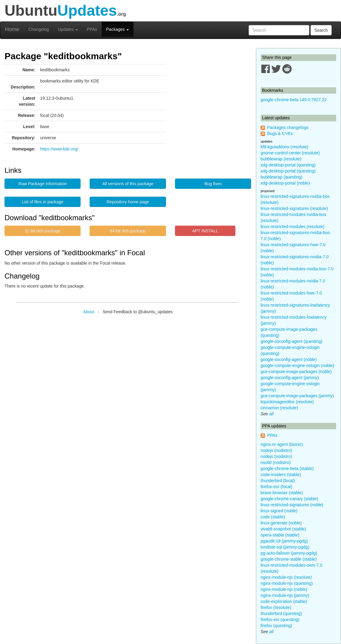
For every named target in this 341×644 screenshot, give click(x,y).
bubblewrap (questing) (282, 177)
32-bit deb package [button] (43, 231)
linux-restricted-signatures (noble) (292, 505)
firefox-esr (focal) (277, 487)
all (271, 414)
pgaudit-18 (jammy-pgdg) (284, 541)
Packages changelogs (288, 127)
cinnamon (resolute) (279, 408)
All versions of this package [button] (128, 184)
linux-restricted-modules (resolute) (293, 227)
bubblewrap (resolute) (281, 159)
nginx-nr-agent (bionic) (282, 444)
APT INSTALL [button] (205, 231)
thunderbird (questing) (281, 613)
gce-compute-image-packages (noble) (296, 372)
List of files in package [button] (43, 202)
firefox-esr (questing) (280, 620)
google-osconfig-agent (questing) (292, 341)
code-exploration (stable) (284, 601)
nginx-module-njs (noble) (284, 589)
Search (321, 30)
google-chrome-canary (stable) (290, 499)
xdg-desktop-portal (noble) (285, 183)
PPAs (92, 29)
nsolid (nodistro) (276, 462)
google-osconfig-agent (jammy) (290, 378)
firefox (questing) (276, 626)
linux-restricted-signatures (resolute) (294, 208)
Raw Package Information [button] (43, 184)
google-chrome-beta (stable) (287, 469)
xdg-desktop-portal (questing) (288, 165)
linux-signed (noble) (279, 511)
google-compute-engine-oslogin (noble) (298, 365)
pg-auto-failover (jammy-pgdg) (289, 553)
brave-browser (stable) (282, 493)
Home (12, 29)
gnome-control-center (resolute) (290, 153)
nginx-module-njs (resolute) (286, 577)
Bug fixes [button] (213, 184)
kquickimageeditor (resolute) (287, 402)
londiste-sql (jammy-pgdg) (285, 547)
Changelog (39, 29)
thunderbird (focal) (278, 481)
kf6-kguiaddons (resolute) (285, 147)
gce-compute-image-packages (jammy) (297, 396)
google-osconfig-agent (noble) (289, 359)
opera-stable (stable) (280, 535)
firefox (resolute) (276, 607)
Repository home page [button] (128, 202)
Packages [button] (118, 29)
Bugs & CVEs (280, 134)
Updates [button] (68, 29)
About (89, 312)
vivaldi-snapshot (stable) (284, 529)
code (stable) (273, 517)
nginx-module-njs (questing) (287, 583)
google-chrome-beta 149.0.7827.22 (294, 100)
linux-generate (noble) (281, 523)
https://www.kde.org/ (59, 149)
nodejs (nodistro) (276, 450)
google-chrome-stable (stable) (289, 559)
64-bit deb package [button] (128, 231)
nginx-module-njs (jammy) (285, 595)
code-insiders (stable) (281, 475)
